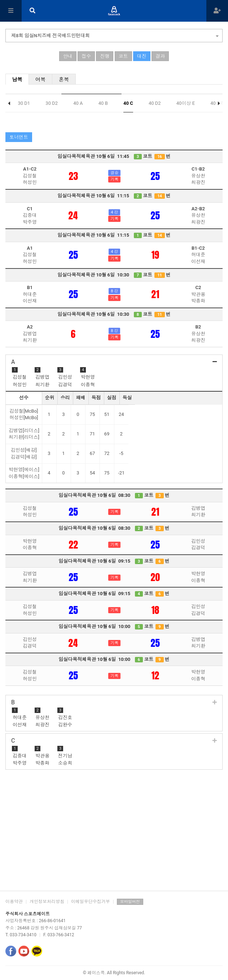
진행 (105, 56)
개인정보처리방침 (47, 902)
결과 (160, 56)
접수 (86, 56)
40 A (78, 103)
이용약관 (14, 902)
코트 (123, 56)
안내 (68, 56)
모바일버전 (130, 902)
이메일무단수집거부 (91, 902)
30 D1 (24, 103)
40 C (128, 103)
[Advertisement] (114, 833)
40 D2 (155, 103)
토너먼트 (19, 137)
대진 (142, 56)
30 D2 (52, 103)
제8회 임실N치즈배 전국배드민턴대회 (115, 35)
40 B (103, 103)
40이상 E (186, 103)
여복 (41, 79)
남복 (17, 79)
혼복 (64, 79)
